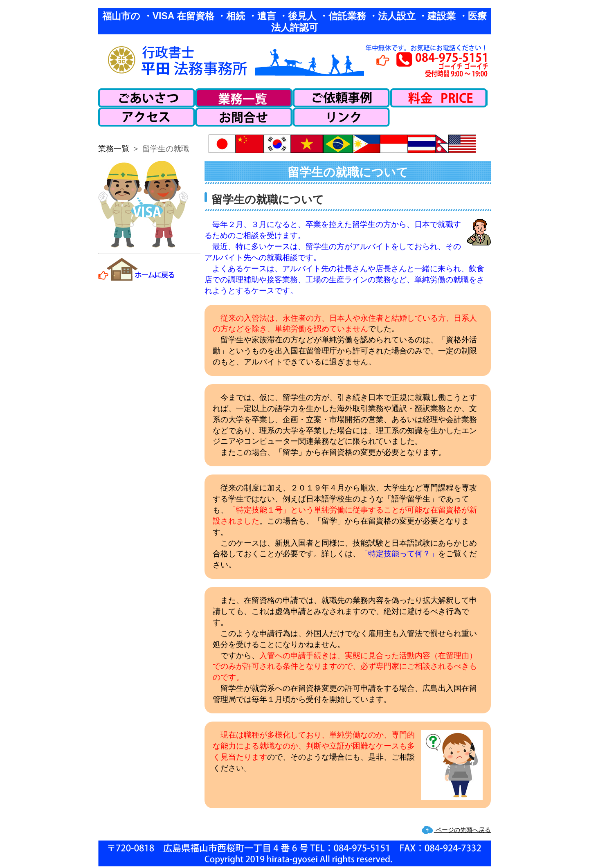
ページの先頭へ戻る (462, 830)
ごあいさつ (147, 98)
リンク (342, 117)
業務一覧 (244, 98)
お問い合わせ (244, 117)
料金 (439, 98)
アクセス (147, 117)
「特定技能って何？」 (399, 554)
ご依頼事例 (342, 98)
